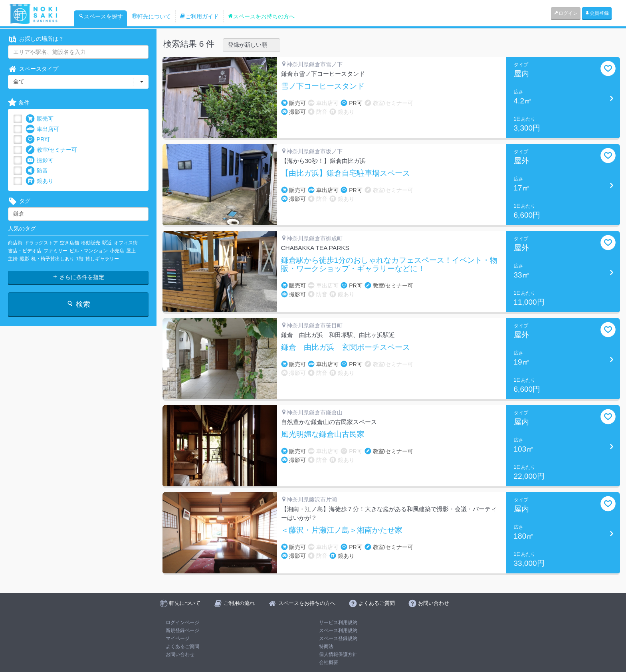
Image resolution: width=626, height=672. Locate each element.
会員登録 (597, 13)
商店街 (15, 243)
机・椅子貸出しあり (53, 259)
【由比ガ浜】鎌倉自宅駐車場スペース (346, 173)
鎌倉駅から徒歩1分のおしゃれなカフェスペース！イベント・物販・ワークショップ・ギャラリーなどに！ (389, 265)
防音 (37, 171)
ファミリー (55, 251)
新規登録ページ (182, 630)
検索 (78, 304)
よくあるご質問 (182, 646)
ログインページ (182, 622)
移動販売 (91, 243)
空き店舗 (69, 243)
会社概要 (329, 662)
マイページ (178, 638)
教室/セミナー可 (52, 150)
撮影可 (40, 160)
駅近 (107, 243)
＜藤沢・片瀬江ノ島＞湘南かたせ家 (342, 530)
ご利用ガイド (199, 16)
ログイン (566, 13)
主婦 (13, 259)
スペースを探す (101, 16)
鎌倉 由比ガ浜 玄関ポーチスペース (346, 347)
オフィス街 (126, 243)
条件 (19, 103)
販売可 (40, 119)
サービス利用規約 (338, 622)
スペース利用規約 (338, 630)
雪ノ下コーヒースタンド (323, 86)
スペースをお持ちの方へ (261, 16)
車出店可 (42, 129)
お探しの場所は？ (36, 39)
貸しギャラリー (102, 259)
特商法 (326, 646)
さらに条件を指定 (78, 277)
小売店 (117, 251)
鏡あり (40, 181)
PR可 (38, 140)
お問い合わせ (180, 654)
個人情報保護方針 (338, 654)
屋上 (131, 251)
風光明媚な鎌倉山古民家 (323, 434)
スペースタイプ (33, 69)
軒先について (151, 16)
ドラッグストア (41, 243)
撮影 (24, 259)
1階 (80, 259)
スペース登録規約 (338, 638)
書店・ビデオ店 (25, 251)
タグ (19, 201)
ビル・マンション (89, 251)
